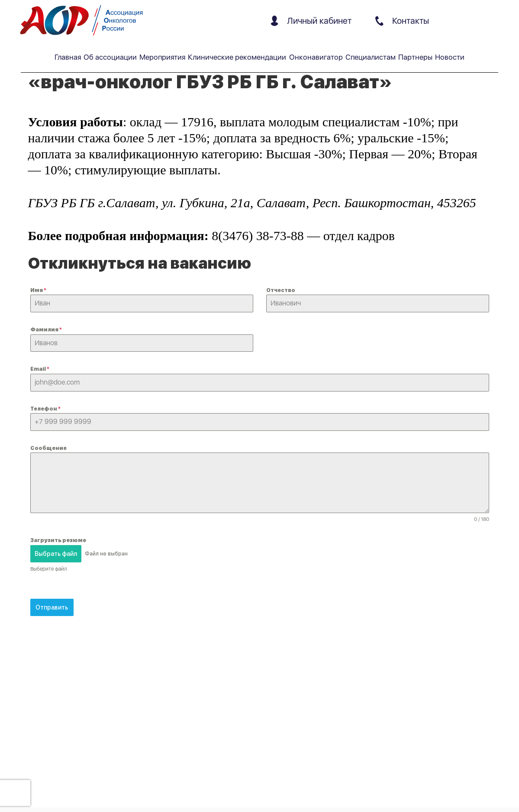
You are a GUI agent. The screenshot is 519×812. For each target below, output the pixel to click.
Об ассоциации (110, 57)
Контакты (402, 21)
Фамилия (46, 330)
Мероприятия (162, 57)
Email (40, 369)
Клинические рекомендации (237, 57)
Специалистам (371, 57)
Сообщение (48, 448)
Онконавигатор (316, 57)
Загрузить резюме (58, 540)
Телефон (45, 409)
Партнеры (415, 57)
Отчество (281, 290)
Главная (68, 57)
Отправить (52, 607)
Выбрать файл (56, 554)
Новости (450, 57)
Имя (38, 290)
